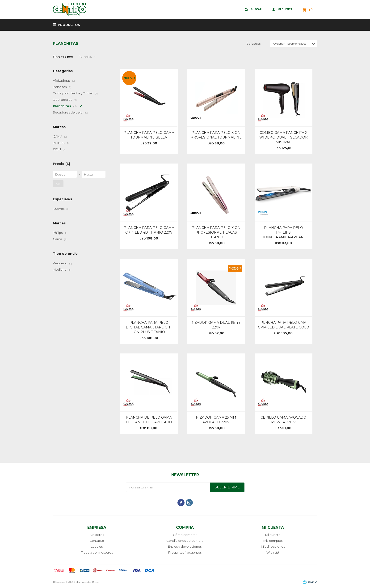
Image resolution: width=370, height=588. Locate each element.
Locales (97, 546)
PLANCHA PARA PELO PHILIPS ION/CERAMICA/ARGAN (283, 232)
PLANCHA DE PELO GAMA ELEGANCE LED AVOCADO (149, 420)
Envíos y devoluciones (185, 546)
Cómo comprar (185, 535)
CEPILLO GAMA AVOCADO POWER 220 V (283, 420)
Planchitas (85, 57)
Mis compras (273, 541)
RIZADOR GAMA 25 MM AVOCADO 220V (216, 420)
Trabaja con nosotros (97, 552)
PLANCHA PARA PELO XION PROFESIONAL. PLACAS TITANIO (216, 232)
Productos (69, 25)
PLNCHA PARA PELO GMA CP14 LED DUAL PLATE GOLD (284, 325)
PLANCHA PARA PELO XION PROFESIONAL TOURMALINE (216, 135)
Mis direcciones (273, 546)
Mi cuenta (273, 535)
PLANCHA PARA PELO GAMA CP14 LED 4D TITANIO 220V (149, 230)
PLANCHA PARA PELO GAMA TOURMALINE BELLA (149, 135)
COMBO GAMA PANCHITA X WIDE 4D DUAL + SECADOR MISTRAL (284, 137)
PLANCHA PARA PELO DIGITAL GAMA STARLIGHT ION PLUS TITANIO (149, 327)
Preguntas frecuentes (185, 552)
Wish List (273, 552)
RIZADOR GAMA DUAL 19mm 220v (216, 325)
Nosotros (97, 535)
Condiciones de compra (185, 541)
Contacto (97, 541)
